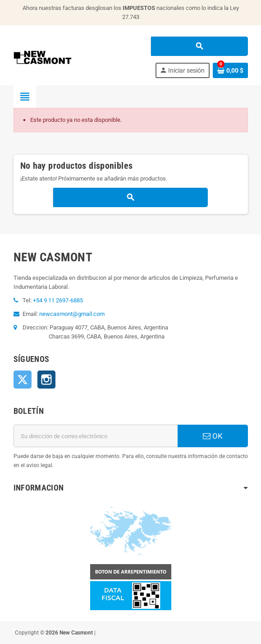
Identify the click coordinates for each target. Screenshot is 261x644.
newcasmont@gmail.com (72, 314)
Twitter (23, 380)
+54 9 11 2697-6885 (58, 300)
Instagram (46, 380)
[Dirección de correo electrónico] (96, 436)
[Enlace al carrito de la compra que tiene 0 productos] (230, 70)
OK (213, 436)
